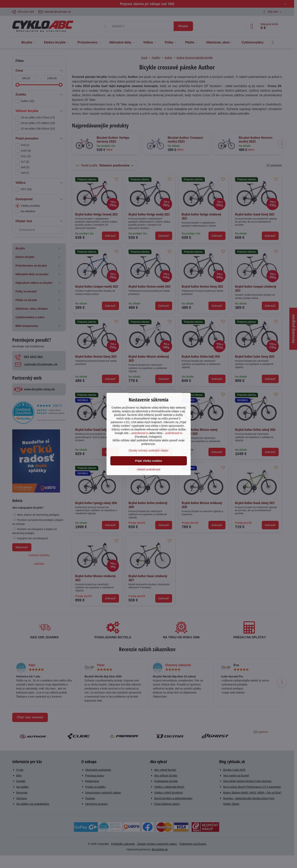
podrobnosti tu (140, 433)
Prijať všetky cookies (148, 461)
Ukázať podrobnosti (149, 469)
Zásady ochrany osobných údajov (148, 450)
